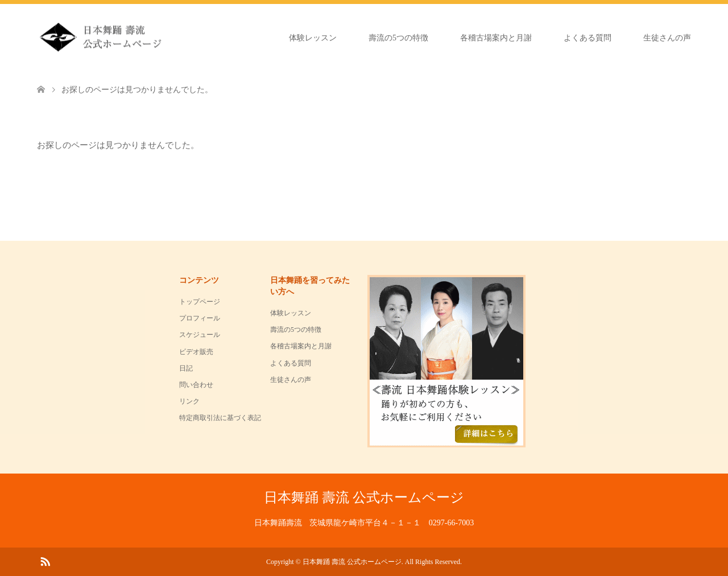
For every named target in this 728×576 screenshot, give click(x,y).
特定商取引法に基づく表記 (220, 418)
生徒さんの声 (667, 38)
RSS (45, 561)
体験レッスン (313, 38)
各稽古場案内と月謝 (496, 38)
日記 (186, 368)
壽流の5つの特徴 (398, 38)
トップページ (200, 302)
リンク (189, 401)
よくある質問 (588, 38)
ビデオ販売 (196, 352)
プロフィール (200, 318)
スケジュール (200, 335)
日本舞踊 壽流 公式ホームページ (364, 497)
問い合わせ (196, 385)
